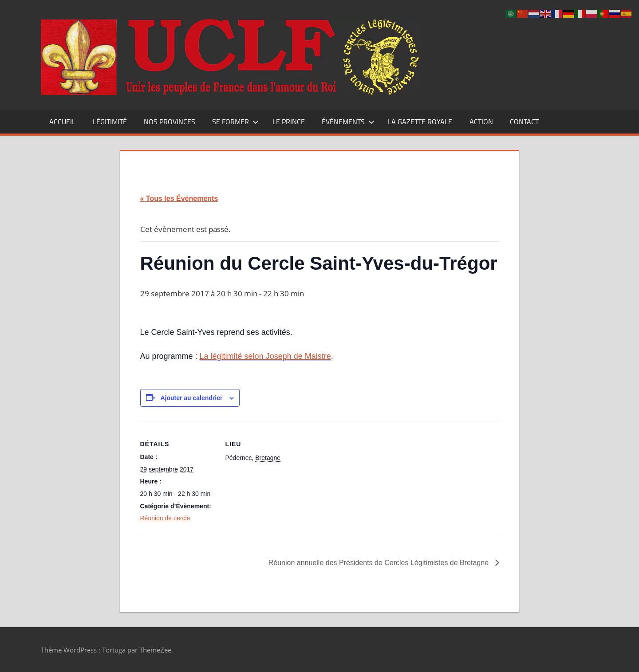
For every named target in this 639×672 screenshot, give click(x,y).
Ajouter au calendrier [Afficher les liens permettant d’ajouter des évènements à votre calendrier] (191, 398)
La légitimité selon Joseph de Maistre (265, 356)
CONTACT (524, 122)
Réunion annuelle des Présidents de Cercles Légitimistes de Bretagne (380, 563)
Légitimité (110, 122)
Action (481, 122)
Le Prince (289, 122)
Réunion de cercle (165, 518)
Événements (348, 122)
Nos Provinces (170, 122)
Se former (235, 122)
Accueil (62, 122)
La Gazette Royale (420, 122)
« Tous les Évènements (179, 198)
